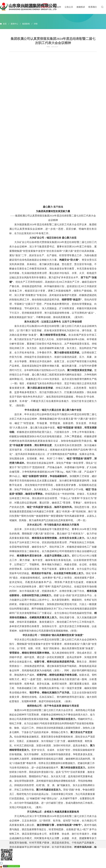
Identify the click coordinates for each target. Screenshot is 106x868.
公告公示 (69, 7)
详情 (36, 24)
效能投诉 (81, 7)
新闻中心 (45, 7)
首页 (23, 7)
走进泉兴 (33, 7)
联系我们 (93, 7)
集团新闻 (26, 24)
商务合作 (57, 7)
